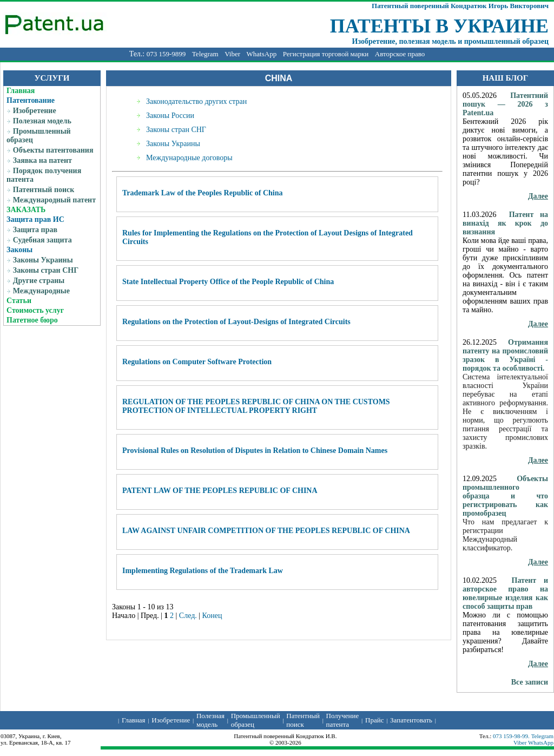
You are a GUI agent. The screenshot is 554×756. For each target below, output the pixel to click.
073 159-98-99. (512, 736)
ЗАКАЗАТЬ (26, 210)
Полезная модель (42, 121)
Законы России (170, 116)
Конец (212, 616)
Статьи (19, 301)
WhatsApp (262, 54)
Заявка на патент (42, 160)
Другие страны (39, 281)
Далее (538, 196)
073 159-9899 (166, 54)
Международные (41, 291)
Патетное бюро (32, 320)
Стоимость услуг (35, 310)
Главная (21, 91)
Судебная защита (42, 240)
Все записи (530, 682)
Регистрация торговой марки (326, 54)
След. (188, 616)
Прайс (374, 720)
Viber (232, 54)
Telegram (205, 54)
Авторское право (400, 54)
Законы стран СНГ (46, 270)
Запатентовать (411, 720)
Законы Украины (43, 260)
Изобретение (35, 111)
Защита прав (35, 230)
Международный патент (54, 200)
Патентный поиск (44, 190)
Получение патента (343, 720)
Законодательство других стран (196, 101)
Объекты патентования (53, 150)
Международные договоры (189, 158)
